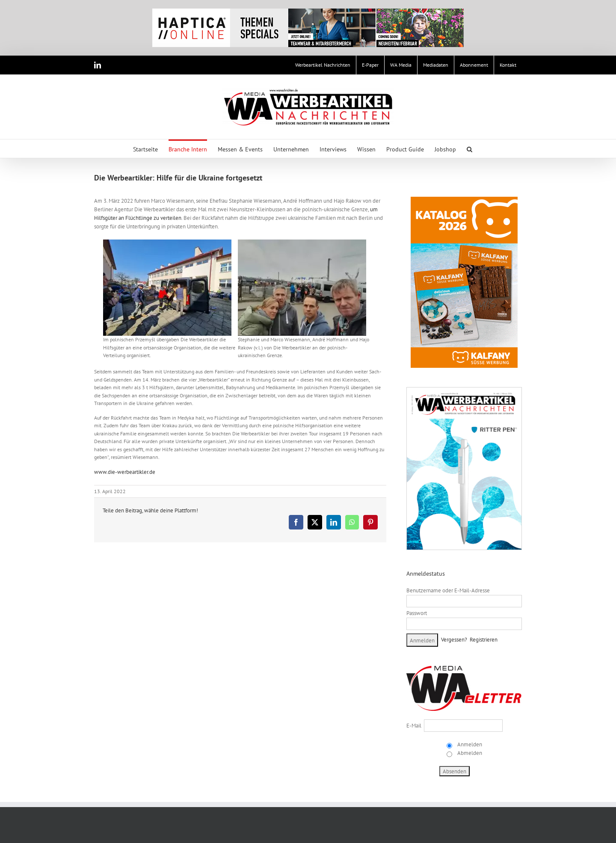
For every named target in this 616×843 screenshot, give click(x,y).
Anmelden (469, 744)
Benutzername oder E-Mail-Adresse (448, 590)
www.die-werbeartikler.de (125, 472)
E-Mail (414, 726)
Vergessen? (454, 640)
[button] (469, 149)
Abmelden (469, 753)
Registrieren (484, 640)
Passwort (417, 613)
